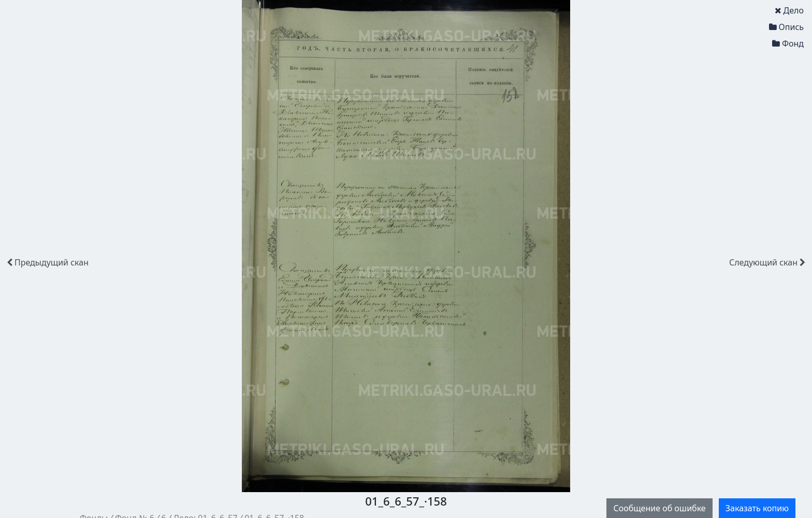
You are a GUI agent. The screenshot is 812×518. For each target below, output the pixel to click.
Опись (786, 27)
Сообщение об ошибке (659, 508)
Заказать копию (757, 508)
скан (48, 262)
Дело (789, 10)
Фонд (788, 43)
